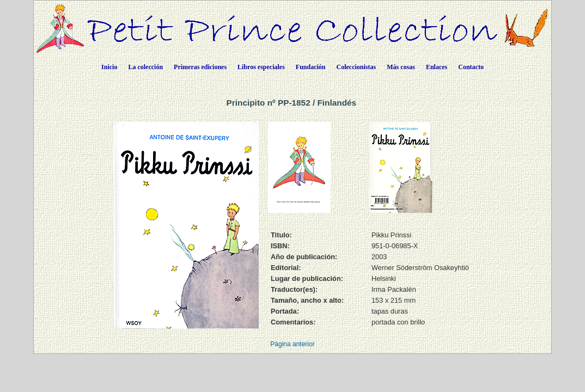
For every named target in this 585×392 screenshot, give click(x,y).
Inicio (109, 67)
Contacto (471, 67)
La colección (145, 67)
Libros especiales (261, 67)
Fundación (311, 67)
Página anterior (292, 344)
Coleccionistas (357, 67)
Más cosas (401, 67)
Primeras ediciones (200, 67)
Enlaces (437, 67)
